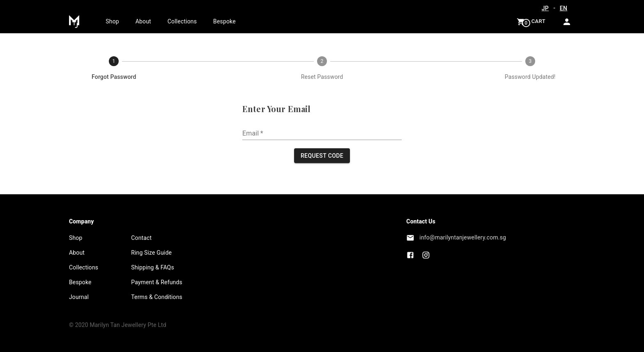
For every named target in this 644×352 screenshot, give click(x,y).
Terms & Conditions (157, 297)
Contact (141, 238)
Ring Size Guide (151, 253)
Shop (112, 21)
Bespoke (224, 21)
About (143, 21)
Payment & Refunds (157, 282)
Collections (182, 21)
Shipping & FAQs (153, 267)
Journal (79, 297)
